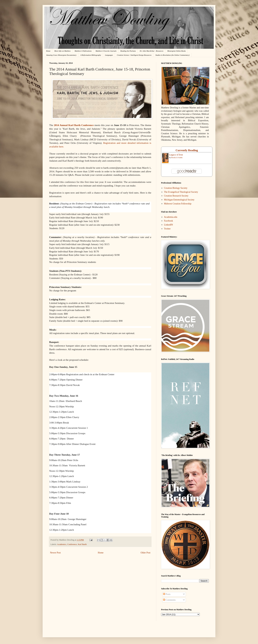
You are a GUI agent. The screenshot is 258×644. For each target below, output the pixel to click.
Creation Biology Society (176, 188)
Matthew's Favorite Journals (106, 51)
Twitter (167, 229)
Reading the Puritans (128, 51)
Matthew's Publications (83, 51)
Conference (72, 544)
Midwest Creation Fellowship (178, 204)
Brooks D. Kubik (177, 158)
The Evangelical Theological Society (181, 192)
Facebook (168, 221)
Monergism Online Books (177, 51)
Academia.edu (171, 217)
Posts (167, 594)
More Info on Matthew (62, 51)
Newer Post (55, 553)
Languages (109, 55)
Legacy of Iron (176, 155)
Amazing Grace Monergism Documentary (61, 55)
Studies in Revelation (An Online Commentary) (172, 55)
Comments (169, 600)
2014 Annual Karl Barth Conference (74, 125)
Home (48, 51)
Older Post (146, 553)
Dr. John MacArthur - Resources (151, 51)
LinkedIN (168, 225)
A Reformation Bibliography (91, 55)
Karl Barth (82, 544)
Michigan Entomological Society (179, 200)
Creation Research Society (176, 196)
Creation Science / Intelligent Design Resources (134, 55)
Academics (62, 544)
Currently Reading (187, 150)
